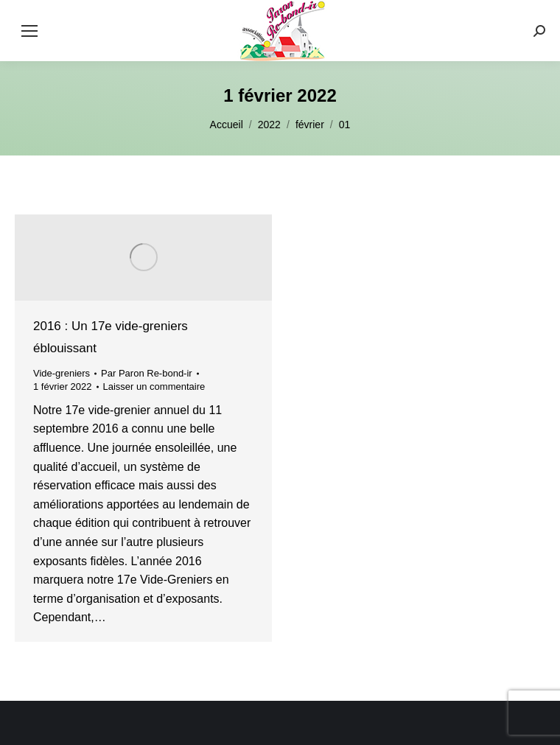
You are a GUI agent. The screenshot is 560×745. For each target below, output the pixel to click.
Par (147, 373)
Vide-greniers (62, 373)
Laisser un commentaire (154, 387)
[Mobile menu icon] (29, 31)
